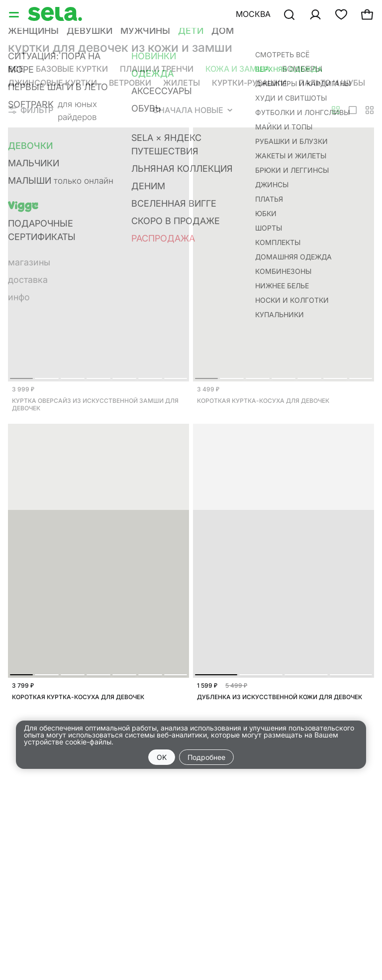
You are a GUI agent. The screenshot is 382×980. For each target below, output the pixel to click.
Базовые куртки (72, 69)
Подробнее (206, 757)
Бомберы (302, 69)
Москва (253, 14)
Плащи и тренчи (157, 69)
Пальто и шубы (332, 83)
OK (162, 757)
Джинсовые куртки (52, 83)
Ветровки (130, 83)
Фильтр (31, 110)
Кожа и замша (238, 69)
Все (16, 69)
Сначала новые (192, 110)
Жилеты (182, 83)
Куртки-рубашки (249, 83)
